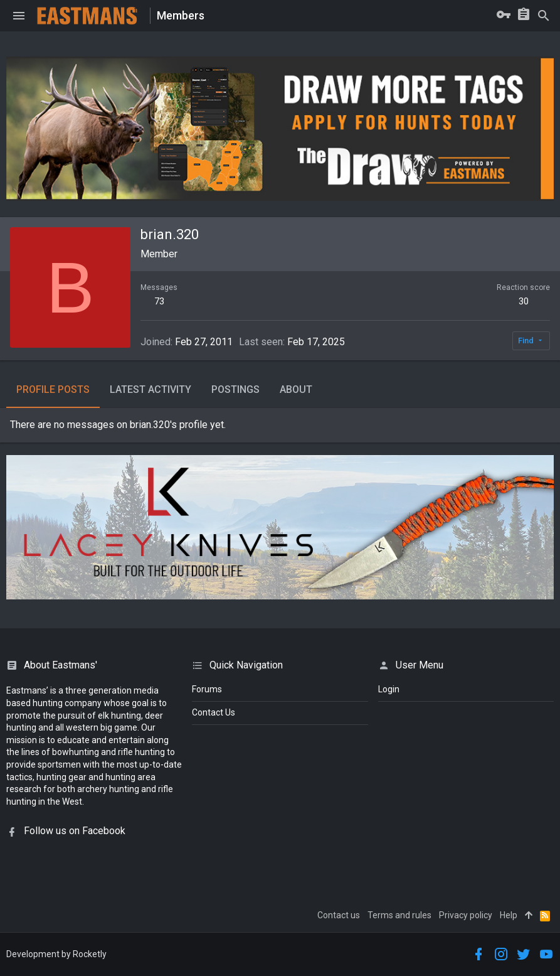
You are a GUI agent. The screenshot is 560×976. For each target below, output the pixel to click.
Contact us (339, 915)
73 (159, 301)
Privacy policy (466, 915)
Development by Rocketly (56, 954)
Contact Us (214, 712)
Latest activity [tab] (151, 389)
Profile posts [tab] (53, 389)
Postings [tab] (235, 389)
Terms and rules (399, 915)
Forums (207, 689)
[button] (19, 16)
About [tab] (296, 389)
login (389, 689)
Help (509, 915)
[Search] (544, 16)
